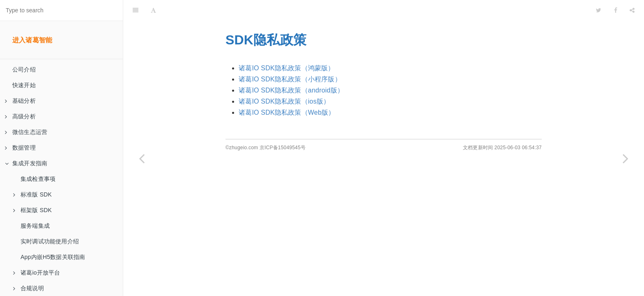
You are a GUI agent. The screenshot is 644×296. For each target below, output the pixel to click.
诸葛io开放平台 (37, 273)
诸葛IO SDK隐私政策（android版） (291, 90)
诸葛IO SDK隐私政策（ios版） (284, 101)
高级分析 (20, 116)
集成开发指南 (26, 163)
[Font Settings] (153, 10)
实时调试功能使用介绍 (50, 241)
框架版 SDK (32, 210)
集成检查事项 (38, 179)
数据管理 (20, 148)
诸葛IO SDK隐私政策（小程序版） (290, 79)
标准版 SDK (32, 194)
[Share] (632, 10)
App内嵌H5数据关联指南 (53, 257)
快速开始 (24, 85)
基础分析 (20, 101)
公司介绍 (24, 69)
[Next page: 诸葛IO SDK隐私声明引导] (626, 158)
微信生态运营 (26, 132)
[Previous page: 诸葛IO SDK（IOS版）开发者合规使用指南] (142, 158)
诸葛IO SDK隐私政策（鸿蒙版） (287, 68)
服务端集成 (35, 226)
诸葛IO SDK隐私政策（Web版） (287, 112)
